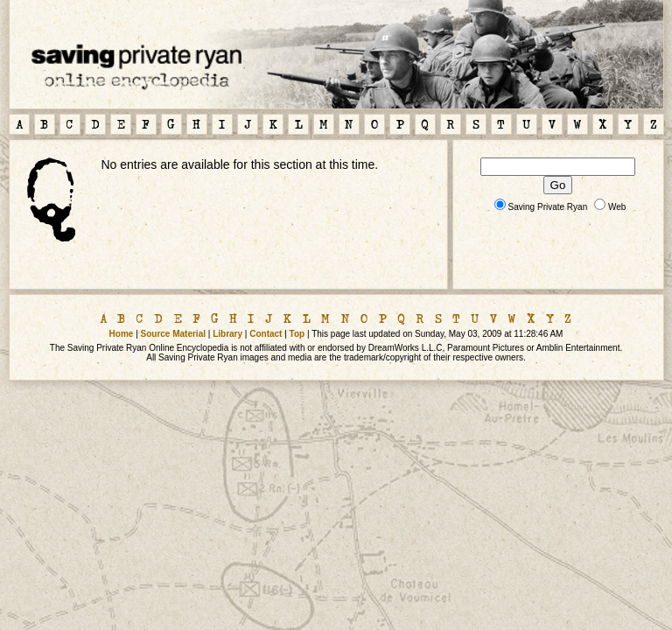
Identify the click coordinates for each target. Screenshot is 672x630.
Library (227, 334)
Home (122, 334)
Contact (266, 334)
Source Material (173, 334)
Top (297, 334)
